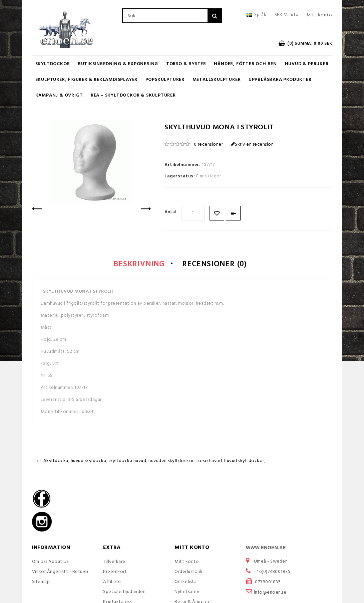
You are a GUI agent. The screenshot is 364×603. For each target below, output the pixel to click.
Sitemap (41, 582)
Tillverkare (114, 562)
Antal (170, 212)
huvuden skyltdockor (171, 462)
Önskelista (186, 582)
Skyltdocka (56, 462)
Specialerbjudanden (124, 592)
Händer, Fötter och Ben (245, 64)
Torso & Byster (186, 64)
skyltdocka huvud (127, 462)
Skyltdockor (53, 64)
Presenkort (115, 572)
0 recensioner (209, 144)
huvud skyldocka (89, 462)
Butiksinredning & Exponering (118, 64)
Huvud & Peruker (307, 64)
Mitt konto (187, 562)
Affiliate (112, 582)
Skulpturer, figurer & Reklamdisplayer (87, 80)
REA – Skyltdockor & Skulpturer (133, 95)
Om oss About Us (50, 562)
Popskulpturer (165, 80)
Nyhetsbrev (187, 592)
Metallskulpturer (217, 80)
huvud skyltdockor (244, 462)
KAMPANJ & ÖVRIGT (59, 95)
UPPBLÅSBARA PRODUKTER (280, 80)
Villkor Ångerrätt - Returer (60, 572)
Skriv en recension (252, 144)
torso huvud (209, 462)
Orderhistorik (189, 572)
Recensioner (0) (218, 265)
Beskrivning (135, 265)
